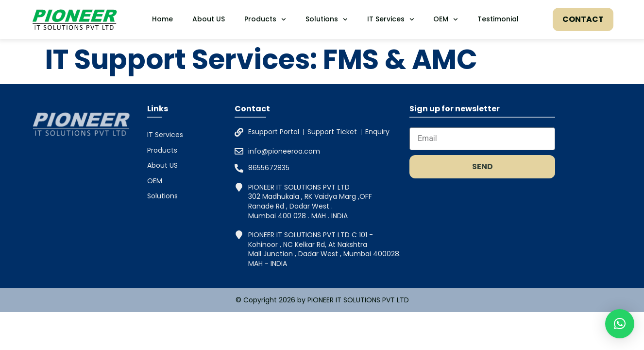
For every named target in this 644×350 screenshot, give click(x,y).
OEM (446, 19)
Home (162, 19)
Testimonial (498, 19)
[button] (620, 324)
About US (209, 19)
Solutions (327, 19)
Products (265, 19)
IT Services (391, 19)
